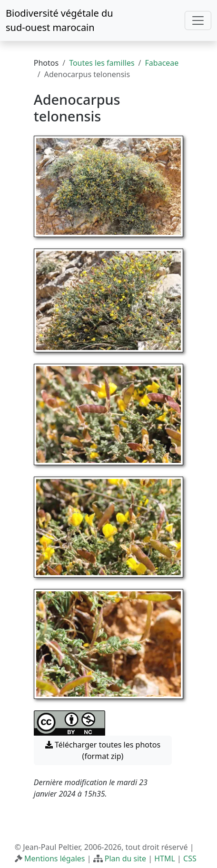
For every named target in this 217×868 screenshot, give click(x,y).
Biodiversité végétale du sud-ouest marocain (59, 20)
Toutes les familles (102, 63)
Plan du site (125, 858)
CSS (190, 858)
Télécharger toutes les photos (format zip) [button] (103, 750)
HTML (165, 858)
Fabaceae (162, 63)
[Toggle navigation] (198, 20)
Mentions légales (55, 858)
